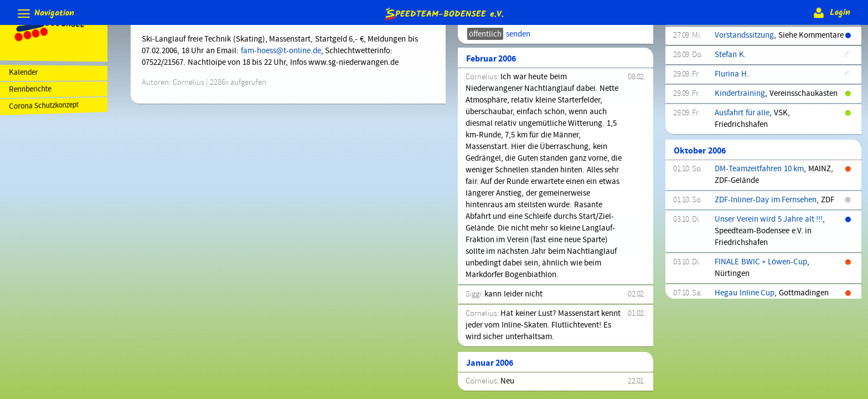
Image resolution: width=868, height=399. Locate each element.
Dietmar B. (735, 162)
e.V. (443, 14)
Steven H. (733, 124)
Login (831, 13)
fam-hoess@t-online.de (288, 51)
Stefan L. (732, 252)
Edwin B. (732, 104)
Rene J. (729, 65)
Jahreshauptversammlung (762, 290)
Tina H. (729, 85)
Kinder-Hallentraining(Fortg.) (768, 221)
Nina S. (729, 182)
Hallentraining (742, 46)
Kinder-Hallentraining (755, 201)
